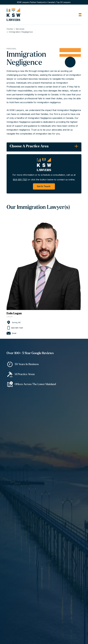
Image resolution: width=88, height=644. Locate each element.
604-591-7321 (20, 180)
